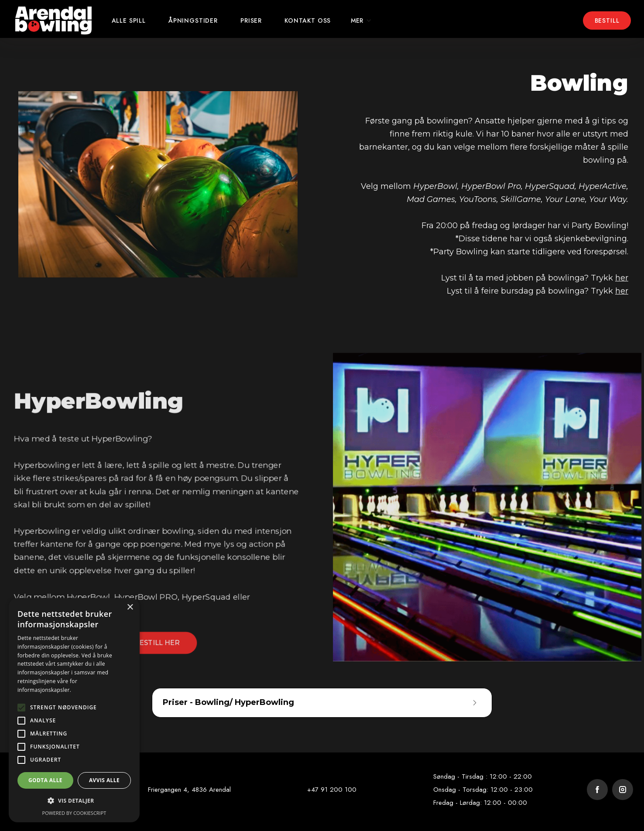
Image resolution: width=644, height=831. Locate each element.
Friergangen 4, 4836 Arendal (189, 790)
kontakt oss (308, 21)
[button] (361, 21)
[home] (53, 21)
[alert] (74, 710)
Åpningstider (193, 21)
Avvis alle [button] (104, 780)
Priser (251, 21)
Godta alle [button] (45, 780)
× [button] (130, 607)
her (622, 278)
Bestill (607, 21)
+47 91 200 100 (332, 790)
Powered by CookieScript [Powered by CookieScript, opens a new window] (74, 813)
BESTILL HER (156, 644)
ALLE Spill (129, 21)
